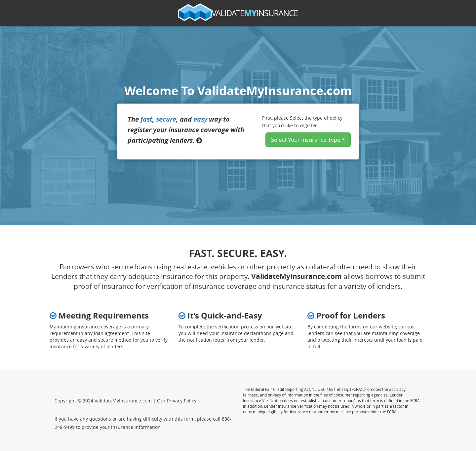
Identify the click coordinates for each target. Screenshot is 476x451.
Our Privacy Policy (177, 401)
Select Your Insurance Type (308, 139)
